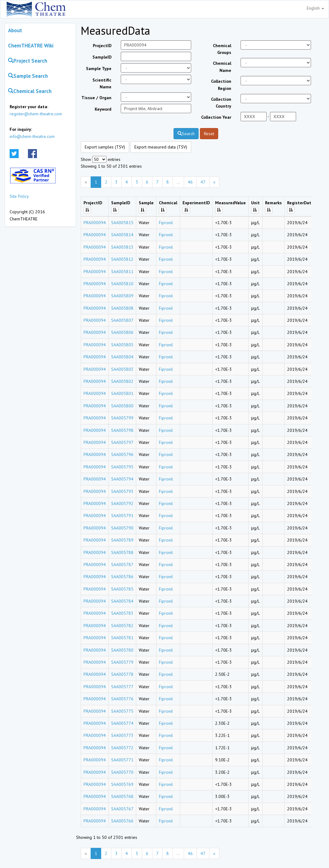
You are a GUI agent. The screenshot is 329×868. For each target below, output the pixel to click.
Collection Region (221, 85)
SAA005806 (122, 332)
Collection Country (221, 103)
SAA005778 (122, 674)
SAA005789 (122, 540)
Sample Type (99, 69)
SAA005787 (122, 565)
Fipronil (166, 223)
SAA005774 (122, 723)
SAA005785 (122, 589)
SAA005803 (122, 369)
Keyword (103, 109)
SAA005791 (122, 516)
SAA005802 (122, 381)
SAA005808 (122, 308)
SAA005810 (122, 284)
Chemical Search (30, 91)
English (315, 8)
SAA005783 (122, 613)
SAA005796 (122, 454)
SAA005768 (122, 796)
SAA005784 (122, 601)
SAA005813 (122, 247)
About (15, 30)
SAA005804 (122, 357)
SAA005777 (122, 687)
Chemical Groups (222, 49)
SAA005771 (122, 760)
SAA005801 (122, 393)
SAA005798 (122, 430)
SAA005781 (122, 638)
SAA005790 (122, 528)
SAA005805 (122, 345)
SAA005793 (122, 491)
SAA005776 (122, 699)
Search (186, 134)
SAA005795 (122, 467)
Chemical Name (222, 67)
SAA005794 (122, 479)
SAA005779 (122, 662)
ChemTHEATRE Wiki (31, 46)
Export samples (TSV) (105, 147)
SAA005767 (122, 809)
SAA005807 (122, 320)
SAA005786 (122, 577)
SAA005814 (122, 235)
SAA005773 (122, 735)
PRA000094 (95, 223)
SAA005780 (122, 650)
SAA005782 (122, 626)
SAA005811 (122, 272)
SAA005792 (122, 503)
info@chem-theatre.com (32, 136)
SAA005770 (122, 772)
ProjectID (102, 46)
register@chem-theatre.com (36, 114)
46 (190, 182)
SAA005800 (122, 406)
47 (203, 182)
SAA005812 (122, 259)
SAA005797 (122, 442)
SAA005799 (122, 418)
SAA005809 (122, 296)
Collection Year (216, 117)
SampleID (102, 57)
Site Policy (19, 196)
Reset (209, 134)
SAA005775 (122, 711)
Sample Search (28, 76)
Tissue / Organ (96, 98)
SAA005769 (122, 784)
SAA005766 (122, 821)
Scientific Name (102, 83)
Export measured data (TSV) (161, 147)
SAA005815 (122, 223)
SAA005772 (122, 748)
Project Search (28, 61)
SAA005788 (122, 552)
